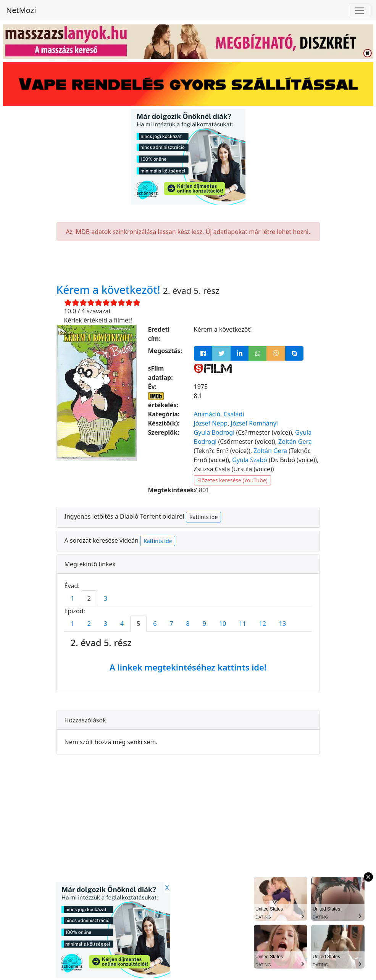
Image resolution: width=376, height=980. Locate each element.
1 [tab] (73, 598)
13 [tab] (282, 624)
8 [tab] (188, 624)
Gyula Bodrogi (214, 432)
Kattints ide (203, 517)
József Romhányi (254, 423)
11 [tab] (242, 624)
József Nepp (211, 423)
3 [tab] (106, 598)
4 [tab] (122, 624)
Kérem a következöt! (110, 290)
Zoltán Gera (295, 442)
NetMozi (21, 10)
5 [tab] (138, 624)
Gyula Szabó (250, 460)
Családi (234, 414)
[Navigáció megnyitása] (360, 11)
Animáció (207, 414)
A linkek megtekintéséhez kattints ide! (188, 667)
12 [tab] (263, 624)
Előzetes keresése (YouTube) (232, 480)
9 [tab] (204, 624)
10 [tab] (223, 624)
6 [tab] (155, 624)
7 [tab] (171, 624)
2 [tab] (89, 598)
